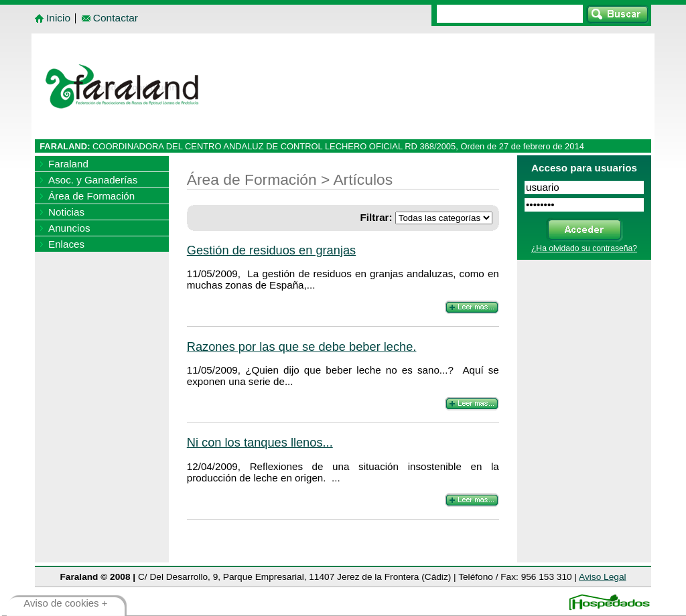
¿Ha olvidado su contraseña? (584, 248)
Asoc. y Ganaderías (93, 180)
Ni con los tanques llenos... (260, 442)
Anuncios (69, 228)
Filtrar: (376, 217)
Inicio (58, 18)
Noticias (66, 212)
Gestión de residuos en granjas (271, 250)
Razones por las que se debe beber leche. (302, 346)
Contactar (116, 18)
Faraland (68, 164)
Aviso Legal (602, 577)
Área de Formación (91, 196)
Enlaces (66, 244)
